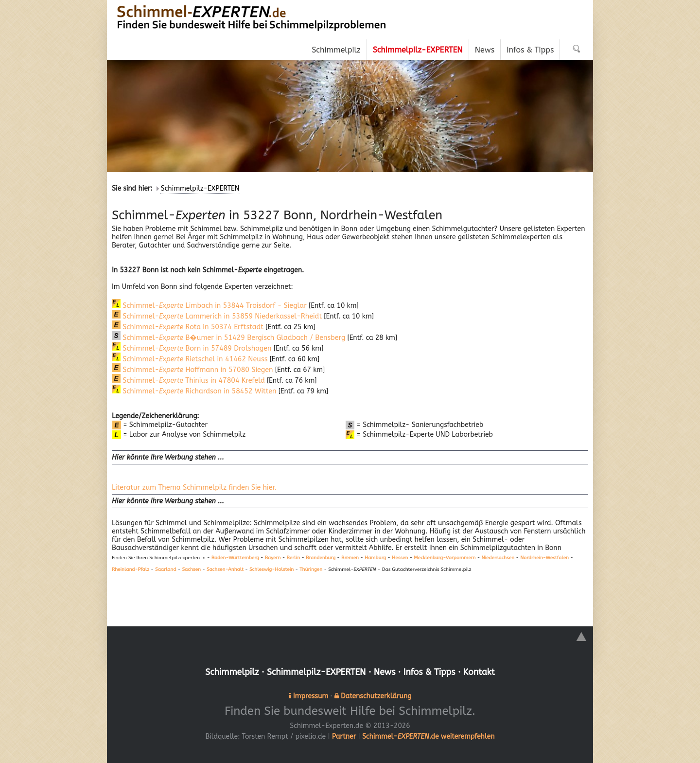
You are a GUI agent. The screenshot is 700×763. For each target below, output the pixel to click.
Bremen (350, 558)
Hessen (400, 558)
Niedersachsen (498, 558)
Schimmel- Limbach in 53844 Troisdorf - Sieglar (207, 306)
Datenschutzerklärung (376, 695)
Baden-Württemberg (235, 558)
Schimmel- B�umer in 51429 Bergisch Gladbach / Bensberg (226, 338)
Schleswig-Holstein (271, 569)
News (385, 672)
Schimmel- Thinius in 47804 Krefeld (186, 381)
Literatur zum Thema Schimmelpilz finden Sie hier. (192, 488)
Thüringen (311, 569)
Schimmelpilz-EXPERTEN (200, 188)
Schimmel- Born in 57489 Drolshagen (190, 348)
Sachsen (191, 569)
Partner (344, 736)
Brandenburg (321, 558)
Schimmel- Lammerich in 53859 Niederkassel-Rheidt (214, 316)
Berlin (293, 558)
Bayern (273, 558)
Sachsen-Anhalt (225, 569)
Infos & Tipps (431, 672)
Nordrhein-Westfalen (544, 558)
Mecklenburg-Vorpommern (445, 558)
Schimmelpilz (230, 672)
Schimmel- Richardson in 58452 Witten (192, 391)
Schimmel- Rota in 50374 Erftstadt (186, 327)
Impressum (311, 695)
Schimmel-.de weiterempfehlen (429, 736)
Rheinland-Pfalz (131, 569)
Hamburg (375, 558)
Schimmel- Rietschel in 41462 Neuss (189, 359)
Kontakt (481, 672)
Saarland (166, 569)
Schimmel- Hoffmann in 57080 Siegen (191, 370)
